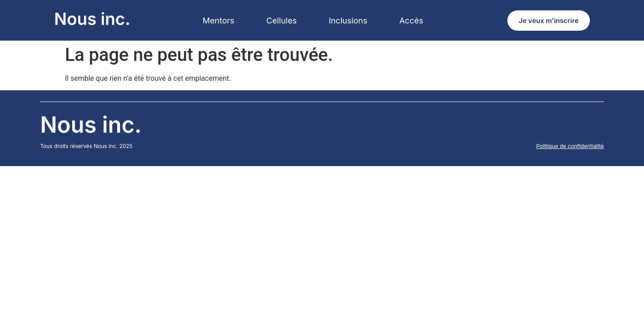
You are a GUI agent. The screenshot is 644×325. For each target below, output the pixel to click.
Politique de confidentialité (570, 146)
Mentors (218, 21)
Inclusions (348, 21)
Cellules (282, 21)
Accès (411, 21)
